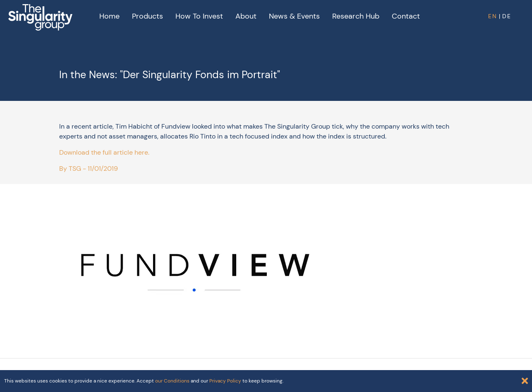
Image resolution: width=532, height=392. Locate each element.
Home (109, 16)
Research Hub (356, 16)
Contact (406, 16)
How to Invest (199, 16)
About (246, 16)
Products (147, 16)
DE (507, 16)
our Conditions (172, 381)
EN (493, 16)
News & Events (294, 16)
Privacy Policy (225, 381)
